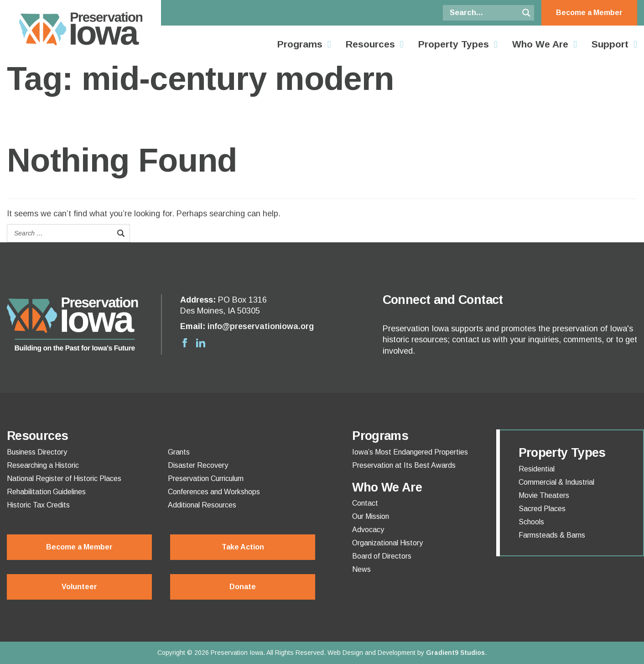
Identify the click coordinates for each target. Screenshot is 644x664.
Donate (243, 587)
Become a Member (589, 13)
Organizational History (387, 543)
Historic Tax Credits (38, 505)
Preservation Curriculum (206, 479)
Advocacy (368, 530)
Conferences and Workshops (214, 492)
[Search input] (483, 13)
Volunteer (79, 587)
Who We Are (540, 44)
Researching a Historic (43, 465)
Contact (365, 503)
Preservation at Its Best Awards (404, 465)
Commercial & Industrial (556, 482)
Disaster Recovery (198, 465)
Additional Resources (202, 505)
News (361, 570)
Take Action (243, 547)
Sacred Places (542, 509)
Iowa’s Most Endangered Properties (410, 452)
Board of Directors (382, 556)
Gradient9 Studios (455, 653)
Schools (531, 522)
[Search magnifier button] (526, 13)
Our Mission (371, 517)
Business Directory (37, 452)
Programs (300, 44)
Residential (537, 469)
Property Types (454, 44)
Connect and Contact (443, 300)
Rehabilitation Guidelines (46, 492)
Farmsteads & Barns (552, 535)
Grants (179, 452)
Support (610, 44)
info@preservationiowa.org (261, 326)
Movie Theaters (544, 496)
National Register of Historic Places (64, 479)
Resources (370, 44)
